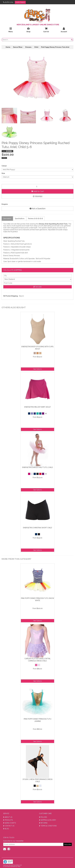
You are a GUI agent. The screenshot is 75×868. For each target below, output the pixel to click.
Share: (7, 151)
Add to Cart (38, 191)
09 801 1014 (8, 2)
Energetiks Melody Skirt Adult (38, 407)
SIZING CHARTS (10, 823)
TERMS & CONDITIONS (48, 826)
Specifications (20, 218)
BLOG (6, 829)
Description (7, 218)
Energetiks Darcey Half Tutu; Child (37, 467)
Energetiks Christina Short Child (37, 528)
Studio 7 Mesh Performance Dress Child (37, 780)
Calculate (37, 287)
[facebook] (9, 849)
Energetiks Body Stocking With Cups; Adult (37, 348)
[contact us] (5, 849)
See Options (38, 369)
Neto (19, 867)
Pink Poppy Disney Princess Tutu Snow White (38, 599)
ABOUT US (8, 817)
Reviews (35, 218)
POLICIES (43, 817)
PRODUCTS (8, 820)
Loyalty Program (20, 2)
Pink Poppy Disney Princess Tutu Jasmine (38, 720)
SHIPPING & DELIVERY (48, 820)
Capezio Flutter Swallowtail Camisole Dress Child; (38, 660)
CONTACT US (9, 826)
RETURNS (43, 823)
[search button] (72, 40)
